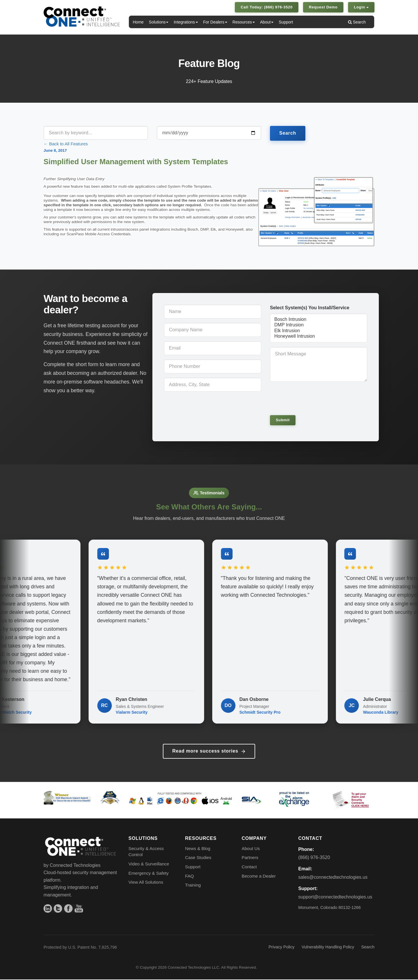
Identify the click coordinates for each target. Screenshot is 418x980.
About (267, 22)
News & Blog (198, 849)
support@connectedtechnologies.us (335, 897)
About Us (251, 849)
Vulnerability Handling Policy (328, 948)
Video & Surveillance (149, 865)
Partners (250, 858)
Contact (249, 868)
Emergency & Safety (149, 874)
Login (361, 7)
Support (286, 22)
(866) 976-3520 (314, 858)
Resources (244, 22)
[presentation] (310, 396)
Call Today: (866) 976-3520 (267, 7)
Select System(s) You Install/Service (310, 308)
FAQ (190, 877)
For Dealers (215, 22)
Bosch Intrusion (319, 320)
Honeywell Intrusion (319, 336)
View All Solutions (146, 883)
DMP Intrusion (319, 325)
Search (357, 22)
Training (193, 886)
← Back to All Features (66, 144)
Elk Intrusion (319, 331)
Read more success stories (209, 752)
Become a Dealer (259, 877)
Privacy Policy (282, 948)
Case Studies (198, 858)
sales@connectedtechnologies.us (333, 878)
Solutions (159, 22)
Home (138, 22)
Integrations (186, 22)
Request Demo (323, 7)
